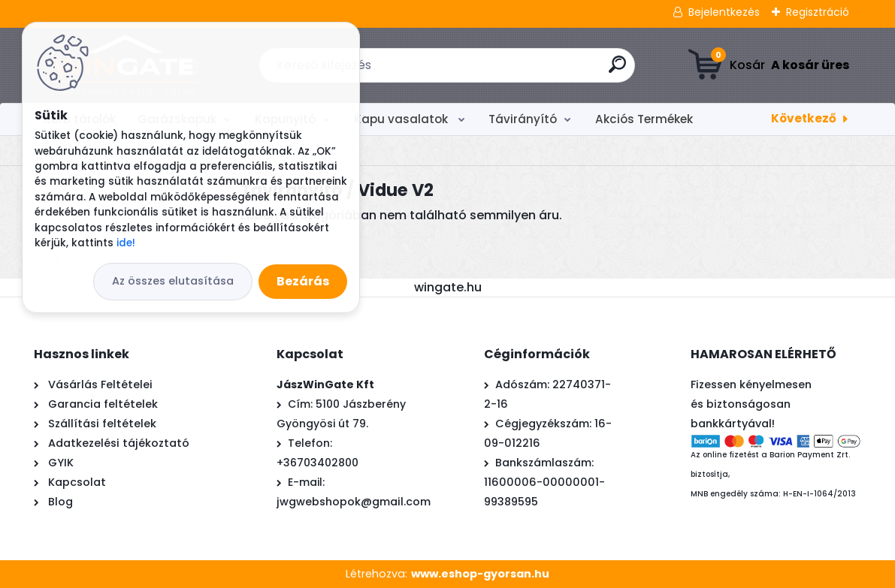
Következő (804, 118)
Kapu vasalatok (402, 119)
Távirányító (523, 119)
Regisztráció (818, 12)
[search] (617, 70)
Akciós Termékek (644, 119)
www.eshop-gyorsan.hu (480, 574)
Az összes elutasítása (173, 281)
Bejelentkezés (724, 12)
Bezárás (303, 281)
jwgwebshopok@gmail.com (354, 502)
